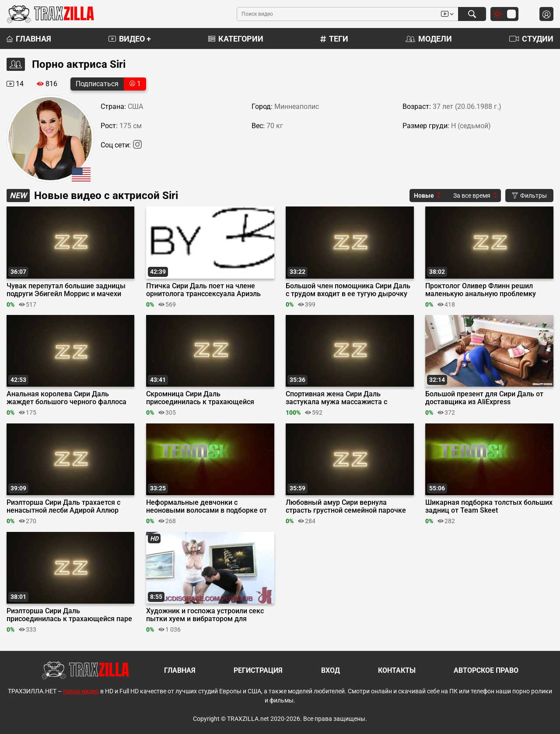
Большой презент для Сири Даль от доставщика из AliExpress (484, 398)
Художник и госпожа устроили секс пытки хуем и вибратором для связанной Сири (205, 615)
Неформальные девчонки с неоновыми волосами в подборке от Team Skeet (206, 507)
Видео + (130, 39)
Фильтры (529, 196)
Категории (236, 39)
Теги (334, 39)
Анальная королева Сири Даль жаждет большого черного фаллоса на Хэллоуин (66, 398)
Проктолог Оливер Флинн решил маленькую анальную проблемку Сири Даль (481, 290)
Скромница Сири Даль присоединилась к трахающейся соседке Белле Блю (200, 398)
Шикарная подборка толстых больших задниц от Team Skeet (489, 507)
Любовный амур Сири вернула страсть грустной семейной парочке (346, 507)
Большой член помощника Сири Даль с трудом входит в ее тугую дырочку (348, 290)
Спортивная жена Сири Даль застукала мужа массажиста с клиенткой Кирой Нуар (336, 398)
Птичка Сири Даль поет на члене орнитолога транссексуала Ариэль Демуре (203, 290)
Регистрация (258, 670)
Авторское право (486, 670)
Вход (331, 670)
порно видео (81, 691)
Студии (531, 39)
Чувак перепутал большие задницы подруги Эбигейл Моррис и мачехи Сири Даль (66, 290)
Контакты (397, 670)
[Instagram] (137, 146)
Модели (429, 39)
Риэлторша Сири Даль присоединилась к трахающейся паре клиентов (69, 615)
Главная (29, 39)
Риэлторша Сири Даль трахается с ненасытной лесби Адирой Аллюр (63, 507)
